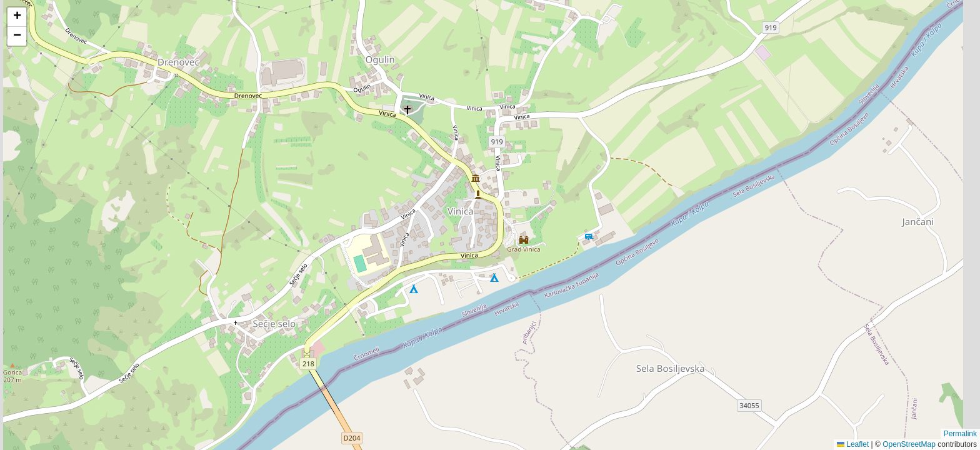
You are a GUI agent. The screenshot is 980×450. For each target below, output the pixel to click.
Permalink (960, 434)
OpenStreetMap (909, 444)
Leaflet (853, 444)
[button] (17, 17)
